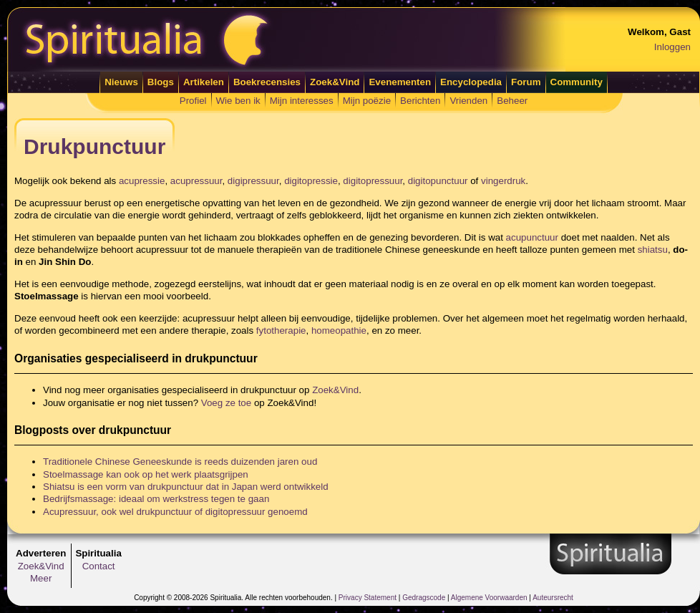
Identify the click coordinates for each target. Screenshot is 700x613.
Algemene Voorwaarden (489, 598)
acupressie (142, 181)
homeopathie (339, 330)
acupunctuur (532, 237)
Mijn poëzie (367, 101)
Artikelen (204, 82)
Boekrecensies (267, 82)
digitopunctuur (438, 181)
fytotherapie (281, 330)
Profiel (193, 101)
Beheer (512, 101)
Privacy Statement (368, 598)
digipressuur (253, 181)
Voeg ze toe (226, 403)
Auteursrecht (553, 598)
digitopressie (311, 181)
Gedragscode (424, 598)
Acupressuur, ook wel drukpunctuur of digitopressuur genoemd (175, 512)
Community (577, 82)
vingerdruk (503, 181)
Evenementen (400, 82)
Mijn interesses (302, 101)
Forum (526, 82)
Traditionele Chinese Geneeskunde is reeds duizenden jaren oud (180, 462)
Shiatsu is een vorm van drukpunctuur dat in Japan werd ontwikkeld (186, 487)
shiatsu (653, 250)
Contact (99, 566)
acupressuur (196, 181)
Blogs (161, 82)
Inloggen (672, 47)
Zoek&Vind (335, 82)
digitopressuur (373, 181)
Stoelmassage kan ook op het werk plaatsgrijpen (146, 474)
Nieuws (121, 82)
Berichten (420, 101)
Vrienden (468, 101)
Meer (41, 578)
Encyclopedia (471, 82)
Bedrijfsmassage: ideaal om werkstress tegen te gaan (156, 499)
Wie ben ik (238, 101)
